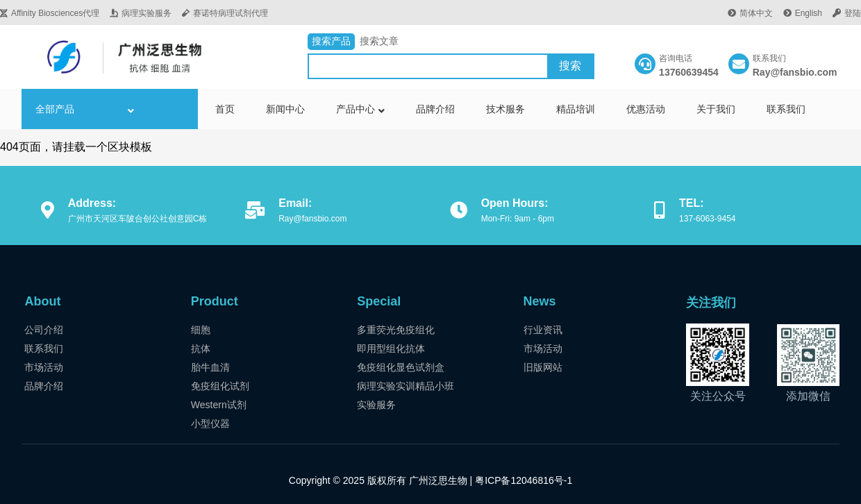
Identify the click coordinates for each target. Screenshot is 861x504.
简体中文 (750, 13)
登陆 (847, 13)
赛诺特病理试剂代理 (225, 13)
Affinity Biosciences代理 (50, 13)
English (803, 13)
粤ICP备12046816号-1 (522, 480)
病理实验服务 (141, 13)
